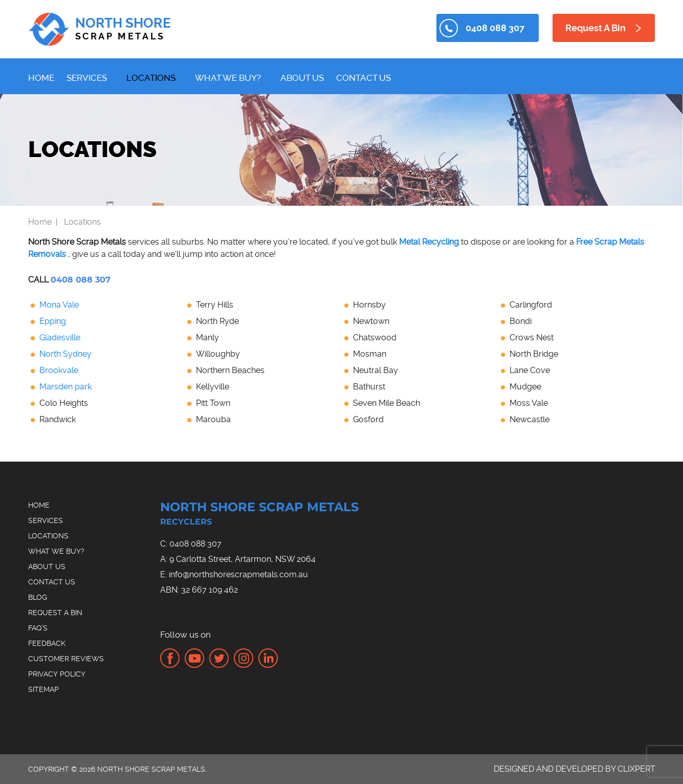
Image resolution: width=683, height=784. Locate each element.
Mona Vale (59, 305)
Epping (53, 321)
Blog (38, 597)
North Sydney (65, 354)
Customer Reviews (66, 659)
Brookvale (59, 370)
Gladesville (60, 337)
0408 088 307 (495, 28)
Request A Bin (596, 28)
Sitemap (43, 689)
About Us (302, 78)
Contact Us (363, 78)
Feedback (47, 643)
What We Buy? (228, 78)
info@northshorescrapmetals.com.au (238, 574)
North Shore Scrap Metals (274, 515)
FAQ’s (38, 628)
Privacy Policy (57, 674)
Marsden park (65, 387)
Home (41, 78)
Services (87, 78)
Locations (151, 78)
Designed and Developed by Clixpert (575, 769)
